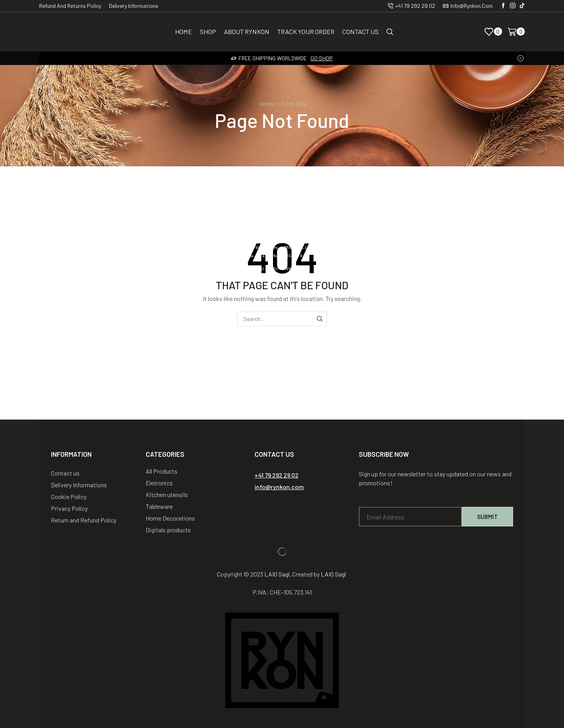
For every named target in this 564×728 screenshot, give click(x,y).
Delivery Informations (134, 6)
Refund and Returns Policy (70, 6)
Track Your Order (306, 32)
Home (183, 32)
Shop (208, 32)
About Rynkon (247, 32)
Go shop (322, 58)
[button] (277, 475)
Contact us (361, 32)
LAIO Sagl (277, 574)
